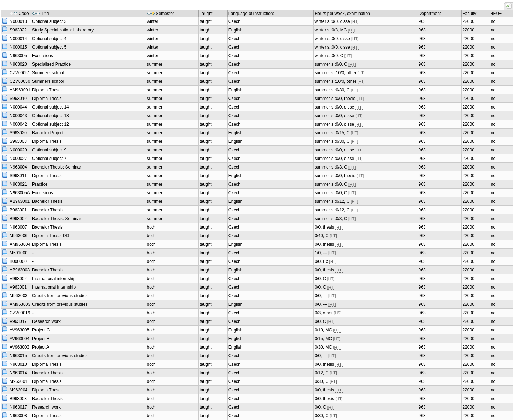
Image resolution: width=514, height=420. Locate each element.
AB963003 (20, 270)
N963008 (18, 416)
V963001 (18, 287)
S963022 (18, 30)
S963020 (18, 133)
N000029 (18, 150)
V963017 (18, 321)
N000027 (18, 159)
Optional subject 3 (49, 21)
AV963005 (19, 330)
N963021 (18, 184)
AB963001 (20, 201)
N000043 (18, 116)
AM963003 (20, 304)
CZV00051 (20, 73)
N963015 (18, 356)
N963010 (18, 364)
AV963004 (19, 339)
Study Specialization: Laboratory (63, 30)
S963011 (18, 176)
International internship (54, 279)
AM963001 (20, 90)
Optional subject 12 (51, 124)
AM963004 (20, 244)
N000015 (18, 47)
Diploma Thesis (47, 90)
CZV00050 (20, 81)
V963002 (18, 279)
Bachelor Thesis (47, 201)
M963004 (19, 390)
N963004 (18, 167)
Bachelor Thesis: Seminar (57, 167)
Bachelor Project (48, 133)
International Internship (54, 287)
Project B (41, 339)
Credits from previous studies (60, 296)
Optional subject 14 (51, 107)
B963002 (18, 219)
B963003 (18, 399)
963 (422, 21)
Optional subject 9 (49, 150)
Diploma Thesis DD (51, 236)
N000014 (18, 39)
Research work (46, 321)
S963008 (18, 141)
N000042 (18, 124)
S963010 (18, 99)
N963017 (18, 407)
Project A (41, 347)
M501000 (19, 253)
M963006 (19, 236)
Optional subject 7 (49, 159)
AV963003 (19, 347)
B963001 (18, 210)
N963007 (18, 227)
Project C (41, 330)
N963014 (18, 373)
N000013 (18, 21)
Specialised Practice (51, 64)
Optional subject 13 (51, 116)
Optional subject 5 (49, 47)
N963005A (20, 193)
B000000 (18, 261)
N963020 (18, 64)
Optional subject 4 (49, 39)
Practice (40, 184)
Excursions (43, 56)
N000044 (18, 107)
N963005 (18, 56)
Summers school (48, 73)
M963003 (19, 296)
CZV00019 (20, 313)
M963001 (19, 381)
